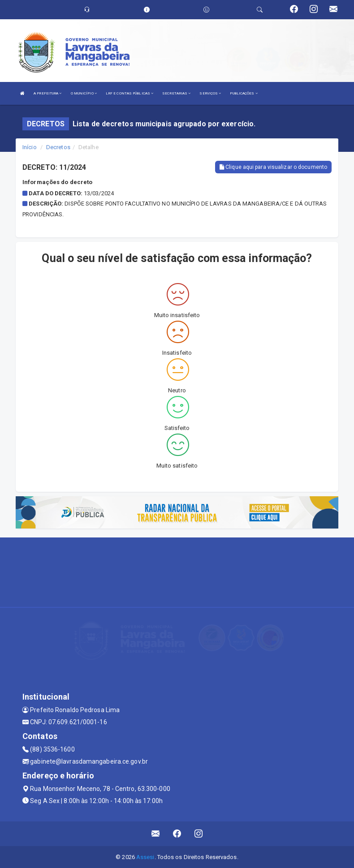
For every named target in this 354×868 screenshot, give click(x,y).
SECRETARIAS (176, 93)
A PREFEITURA (47, 93)
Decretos (58, 147)
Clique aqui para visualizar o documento (273, 167)
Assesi (145, 857)
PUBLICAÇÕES (244, 93)
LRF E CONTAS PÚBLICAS (130, 93)
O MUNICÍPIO (84, 93)
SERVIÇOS (210, 93)
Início (30, 147)
